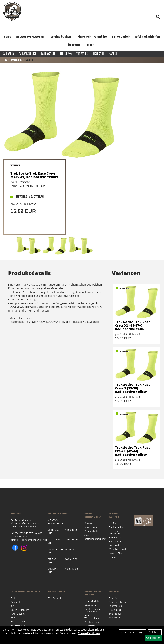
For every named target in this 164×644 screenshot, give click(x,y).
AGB (87, 535)
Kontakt (89, 523)
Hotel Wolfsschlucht (92, 617)
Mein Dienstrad (117, 549)
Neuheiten (99, 54)
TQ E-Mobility (18, 614)
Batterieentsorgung (93, 539)
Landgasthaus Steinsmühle (92, 610)
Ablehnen (155, 632)
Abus (13, 618)
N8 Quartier (91, 605)
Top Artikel (82, 54)
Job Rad (113, 523)
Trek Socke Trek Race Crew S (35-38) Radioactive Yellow (133, 388)
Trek (13, 598)
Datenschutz (91, 531)
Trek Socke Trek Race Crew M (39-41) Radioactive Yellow (34, 175)
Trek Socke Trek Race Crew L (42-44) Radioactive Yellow (133, 451)
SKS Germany (18, 625)
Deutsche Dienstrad (114, 532)
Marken (113, 54)
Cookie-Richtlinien (89, 633)
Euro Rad (114, 545)
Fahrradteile (48, 54)
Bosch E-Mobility (20, 610)
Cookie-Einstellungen (133, 632)
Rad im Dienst (117, 541)
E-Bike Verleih (121, 37)
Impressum (91, 527)
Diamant (15, 602)
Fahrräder (8, 54)
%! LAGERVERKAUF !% (30, 37)
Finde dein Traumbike (92, 37)
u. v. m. (113, 557)
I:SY (13, 606)
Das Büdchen (92, 622)
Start (7, 37)
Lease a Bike (116, 553)
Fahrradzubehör (27, 54)
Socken (29, 60)
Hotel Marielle (92, 601)
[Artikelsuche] (158, 17)
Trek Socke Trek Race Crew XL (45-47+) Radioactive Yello (133, 325)
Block (91, 45)
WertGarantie (55, 598)
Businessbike (116, 527)
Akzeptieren (153, 638)
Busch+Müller (18, 621)
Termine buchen (61, 37)
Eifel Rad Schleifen (148, 37)
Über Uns (75, 45)
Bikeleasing (115, 537)
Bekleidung (66, 54)
